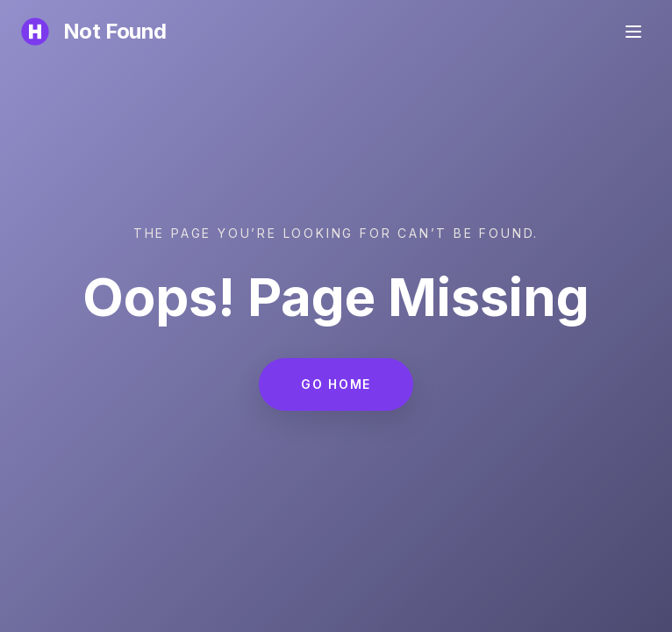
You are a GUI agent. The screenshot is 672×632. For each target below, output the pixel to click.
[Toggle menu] (633, 32)
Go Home (336, 384)
